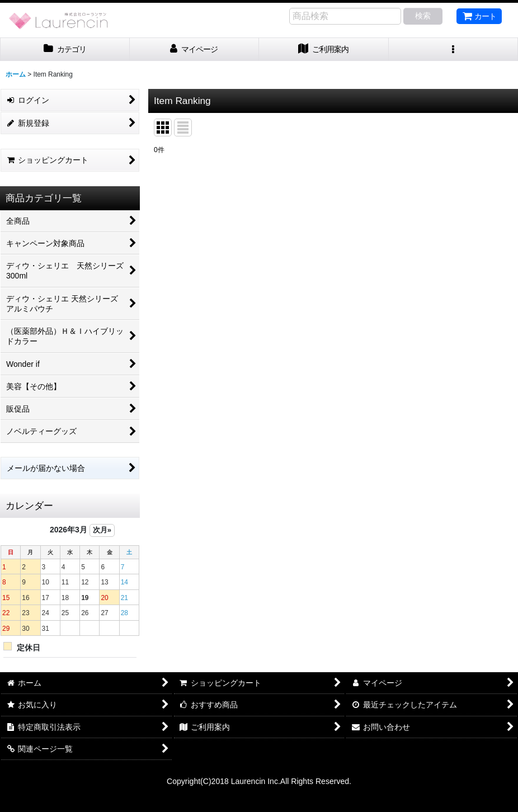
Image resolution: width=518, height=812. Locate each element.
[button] (454, 49)
